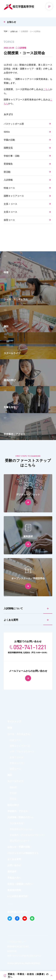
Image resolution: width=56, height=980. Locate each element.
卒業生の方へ (14, 878)
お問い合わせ (14, 865)
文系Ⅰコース (10, 204)
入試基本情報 (16, 823)
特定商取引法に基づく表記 (18, 946)
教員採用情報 (14, 890)
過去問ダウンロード (20, 841)
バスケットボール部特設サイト (23, 853)
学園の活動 (9, 140)
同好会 (13, 799)
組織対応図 (12, 951)
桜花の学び (13, 805)
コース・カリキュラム (19, 734)
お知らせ (11, 22)
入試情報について (13, 608)
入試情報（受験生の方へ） (21, 817)
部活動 (7, 172)
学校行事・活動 (12, 156)
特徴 (10, 728)
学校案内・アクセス (18, 811)
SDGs (7, 132)
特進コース (9, 188)
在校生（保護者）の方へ (20, 884)
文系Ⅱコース (10, 212)
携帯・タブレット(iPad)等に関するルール (24, 956)
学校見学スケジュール (21, 829)
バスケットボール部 (14, 124)
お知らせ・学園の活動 (19, 847)
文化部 (13, 793)
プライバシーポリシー (16, 942)
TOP (6, 31)
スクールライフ (15, 781)
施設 (10, 775)
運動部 (13, 787)
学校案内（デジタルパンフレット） (28, 835)
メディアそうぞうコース (22, 752)
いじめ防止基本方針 (18, 896)
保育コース (9, 220)
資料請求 (12, 871)
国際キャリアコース (14, 196)
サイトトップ (14, 722)
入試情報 (8, 180)
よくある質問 (11, 620)
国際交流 (8, 148)
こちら (47, 89)
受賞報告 (8, 164)
